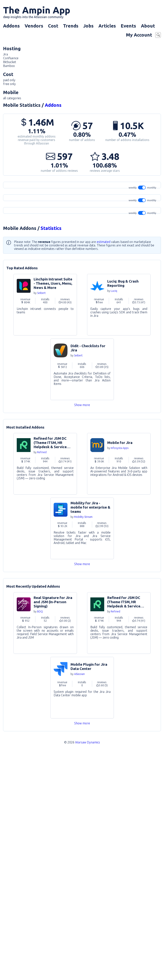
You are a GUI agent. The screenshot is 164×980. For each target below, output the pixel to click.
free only (9, 84)
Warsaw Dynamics (88, 969)
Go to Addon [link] (45, 531)
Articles (107, 26)
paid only (9, 80)
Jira (5, 54)
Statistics (51, 455)
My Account (139, 35)
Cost (53, 26)
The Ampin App (37, 12)
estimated (104, 469)
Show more (82, 632)
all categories (12, 98)
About (148, 26)
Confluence (11, 58)
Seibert (41, 520)
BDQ (40, 838)
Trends (71, 26)
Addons (11, 26)
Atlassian (79, 901)
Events (128, 26)
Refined (42, 679)
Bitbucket (10, 62)
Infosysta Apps (120, 675)
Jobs (88, 26)
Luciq (114, 518)
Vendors (34, 26)
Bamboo (9, 66)
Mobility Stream (83, 744)
